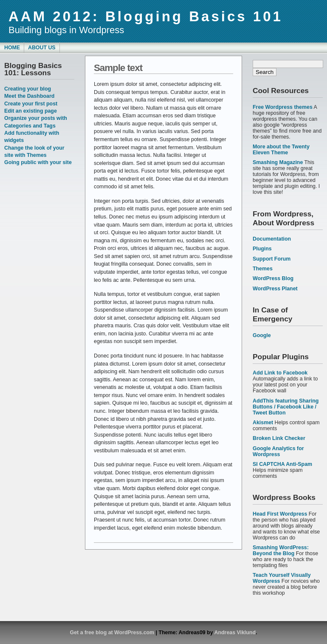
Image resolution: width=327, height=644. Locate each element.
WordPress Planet (275, 289)
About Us (42, 48)
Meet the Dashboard (29, 96)
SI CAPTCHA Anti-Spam (282, 464)
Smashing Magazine (278, 162)
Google (262, 335)
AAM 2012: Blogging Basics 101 (146, 16)
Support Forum (272, 259)
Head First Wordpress (280, 514)
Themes (263, 269)
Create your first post (31, 104)
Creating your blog (28, 89)
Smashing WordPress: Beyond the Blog (281, 550)
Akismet (263, 423)
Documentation (272, 239)
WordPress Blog (273, 278)
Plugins (262, 249)
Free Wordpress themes (283, 107)
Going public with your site (38, 162)
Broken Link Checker (279, 438)
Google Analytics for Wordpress (278, 451)
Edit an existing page (31, 111)
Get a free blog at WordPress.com (112, 633)
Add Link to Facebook (280, 373)
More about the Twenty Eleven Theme (281, 150)
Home (12, 48)
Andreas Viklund (235, 633)
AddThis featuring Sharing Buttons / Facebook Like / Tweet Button (286, 407)
